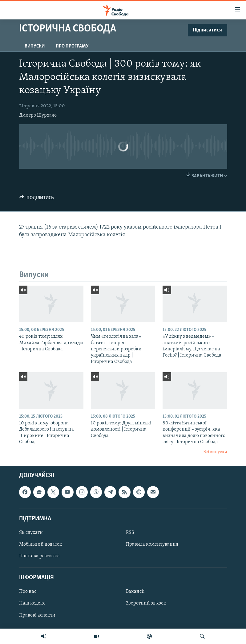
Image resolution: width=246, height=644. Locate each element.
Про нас (28, 592)
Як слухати (31, 533)
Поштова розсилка (39, 556)
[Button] (37, 199)
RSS (130, 533)
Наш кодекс (32, 604)
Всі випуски (215, 452)
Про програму (72, 46)
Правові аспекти (37, 615)
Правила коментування (152, 544)
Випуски (35, 46)
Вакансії (135, 592)
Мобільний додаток (41, 544)
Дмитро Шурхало (38, 115)
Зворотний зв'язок (146, 604)
